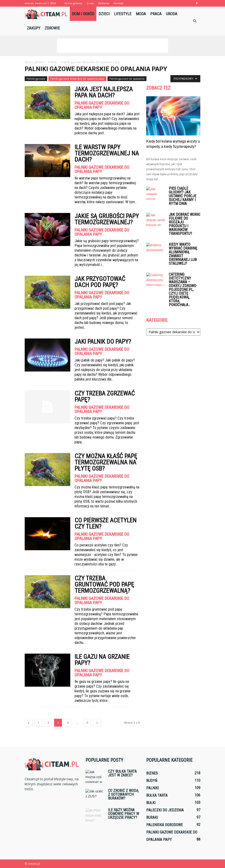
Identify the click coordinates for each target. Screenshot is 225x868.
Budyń (152, 781)
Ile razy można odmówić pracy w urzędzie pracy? (124, 814)
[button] (195, 21)
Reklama (104, 3)
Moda (141, 14)
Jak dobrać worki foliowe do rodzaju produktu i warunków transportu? (184, 224)
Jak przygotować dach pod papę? (100, 282)
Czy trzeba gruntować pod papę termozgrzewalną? (104, 584)
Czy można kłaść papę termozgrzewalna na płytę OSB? (106, 462)
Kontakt (119, 3)
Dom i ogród (83, 14)
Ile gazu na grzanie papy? (102, 660)
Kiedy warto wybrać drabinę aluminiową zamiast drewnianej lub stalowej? (183, 254)
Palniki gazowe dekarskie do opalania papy (77, 79)
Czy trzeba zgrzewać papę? (105, 396)
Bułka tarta (157, 795)
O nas (90, 3)
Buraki (152, 817)
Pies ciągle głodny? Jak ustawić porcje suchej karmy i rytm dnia (183, 196)
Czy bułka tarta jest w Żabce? (122, 773)
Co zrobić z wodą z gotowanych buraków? (123, 794)
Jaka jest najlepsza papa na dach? (104, 92)
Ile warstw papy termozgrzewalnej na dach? (107, 153)
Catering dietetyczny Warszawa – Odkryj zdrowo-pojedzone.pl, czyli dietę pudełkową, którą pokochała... (183, 290)
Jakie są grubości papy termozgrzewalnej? (107, 219)
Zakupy (34, 28)
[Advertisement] (112, 46)
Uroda (172, 14)
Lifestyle (123, 14)
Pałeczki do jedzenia (165, 810)
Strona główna (73, 3)
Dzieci (104, 14)
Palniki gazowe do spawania (127, 79)
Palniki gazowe (36, 79)
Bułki (151, 803)
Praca (156, 14)
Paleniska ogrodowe (164, 825)
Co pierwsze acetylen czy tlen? (105, 523)
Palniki (152, 788)
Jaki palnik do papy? (103, 342)
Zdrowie (52, 28)
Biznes (152, 773)
